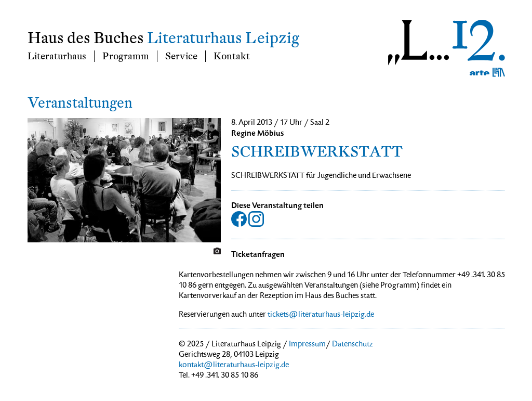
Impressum (307, 345)
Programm (126, 56)
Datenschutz (353, 345)
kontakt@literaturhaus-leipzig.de (234, 366)
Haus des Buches (86, 38)
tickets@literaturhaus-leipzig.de (321, 315)
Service (181, 56)
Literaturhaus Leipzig (223, 38)
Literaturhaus (57, 56)
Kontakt (232, 56)
